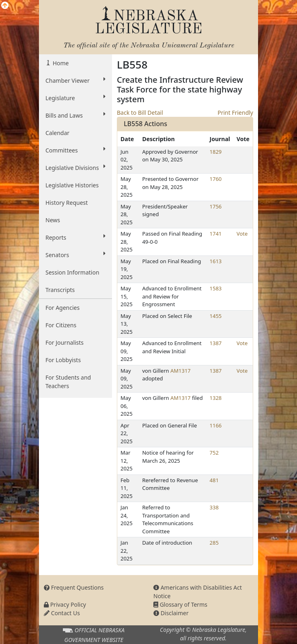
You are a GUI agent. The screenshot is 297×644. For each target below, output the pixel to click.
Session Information (72, 272)
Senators (75, 255)
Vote (242, 234)
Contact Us (62, 613)
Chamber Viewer (75, 80)
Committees (75, 150)
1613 (216, 261)
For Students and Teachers (68, 382)
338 (214, 507)
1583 (216, 288)
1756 (216, 206)
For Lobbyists (63, 360)
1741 (216, 234)
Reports (75, 237)
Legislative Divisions (75, 167)
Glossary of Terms (180, 604)
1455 (216, 316)
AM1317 (181, 371)
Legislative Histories (72, 185)
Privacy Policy (65, 604)
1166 (216, 425)
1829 (216, 152)
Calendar (57, 133)
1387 (216, 343)
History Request (67, 203)
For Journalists (65, 342)
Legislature (75, 98)
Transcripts (60, 290)
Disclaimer (171, 613)
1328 (216, 398)
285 (214, 543)
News (53, 220)
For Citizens (61, 325)
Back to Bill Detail (140, 113)
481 (214, 480)
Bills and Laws (75, 115)
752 (214, 453)
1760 (216, 179)
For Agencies (62, 308)
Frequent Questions (74, 587)
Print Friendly (235, 113)
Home (60, 63)
